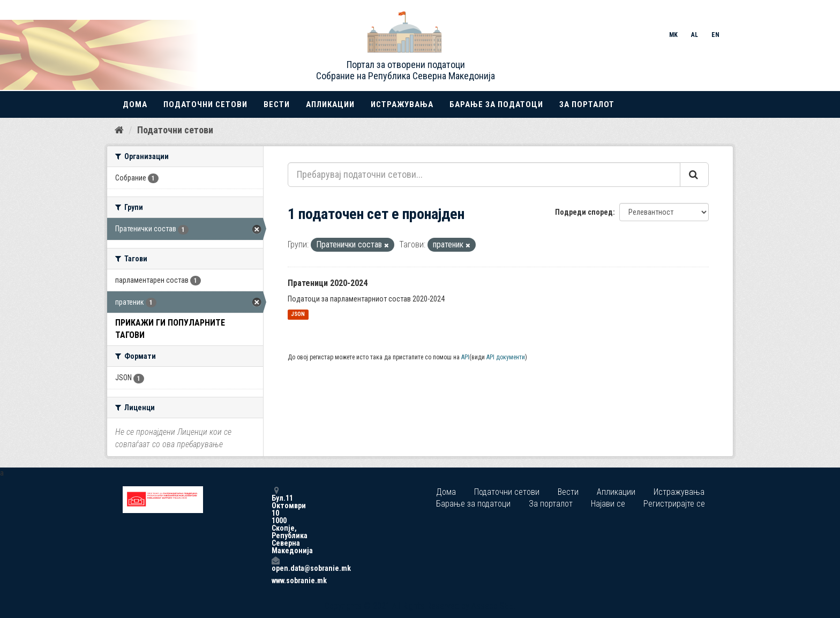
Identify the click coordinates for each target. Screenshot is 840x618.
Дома (135, 104)
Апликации (330, 104)
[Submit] (694, 175)
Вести (277, 104)
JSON (298, 315)
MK (673, 35)
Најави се (608, 504)
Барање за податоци (496, 104)
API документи (506, 357)
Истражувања (402, 104)
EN (715, 35)
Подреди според (584, 212)
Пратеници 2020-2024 (328, 283)
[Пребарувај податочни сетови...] (484, 175)
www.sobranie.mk (275, 581)
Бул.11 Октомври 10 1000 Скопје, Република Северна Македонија (275, 520)
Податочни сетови (205, 104)
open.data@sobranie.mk (275, 564)
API (465, 357)
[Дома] (119, 130)
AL (695, 35)
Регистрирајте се (674, 504)
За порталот (587, 104)
